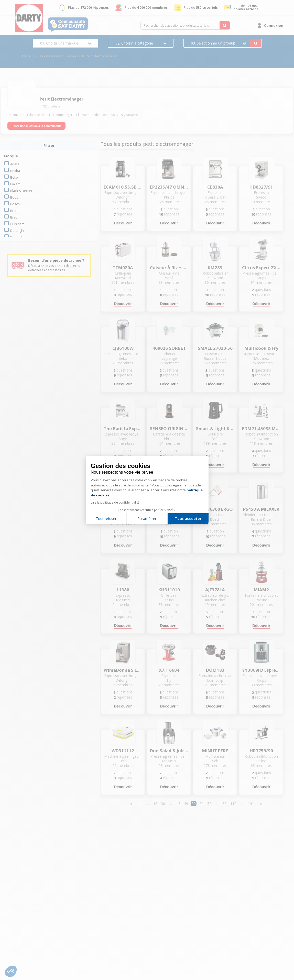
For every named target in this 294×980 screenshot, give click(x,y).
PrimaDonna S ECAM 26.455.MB (123, 670)
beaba (15, 171)
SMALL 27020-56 (215, 348)
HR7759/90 (261, 751)
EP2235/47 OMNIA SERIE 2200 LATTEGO (169, 187)
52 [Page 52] (209, 804)
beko (14, 177)
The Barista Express (123, 429)
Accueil (27, 56)
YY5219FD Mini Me (123, 509)
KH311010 (169, 590)
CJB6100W (123, 348)
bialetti (15, 184)
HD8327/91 (261, 187)
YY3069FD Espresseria (261, 670)
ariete (15, 164)
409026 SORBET (169, 348)
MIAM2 (261, 590)
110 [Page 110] (233, 804)
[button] (131, 804)
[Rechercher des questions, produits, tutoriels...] (225, 25)
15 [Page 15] (155, 804)
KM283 (215, 268)
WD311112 (123, 751)
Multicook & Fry (261, 348)
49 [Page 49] (186, 804)
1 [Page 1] (140, 804)
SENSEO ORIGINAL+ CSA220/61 (169, 429)
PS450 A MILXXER (261, 509)
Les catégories (49, 56)
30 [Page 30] (163, 804)
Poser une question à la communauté (36, 126)
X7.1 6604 (169, 670)
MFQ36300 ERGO (215, 509)
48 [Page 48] (178, 804)
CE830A (215, 187)
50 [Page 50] (194, 804)
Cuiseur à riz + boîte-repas (169, 268)
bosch (15, 204)
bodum (16, 197)
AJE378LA (215, 590)
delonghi (17, 231)
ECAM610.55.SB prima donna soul (123, 187)
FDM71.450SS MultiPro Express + (261, 429)
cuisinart (17, 224)
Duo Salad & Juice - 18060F (169, 751)
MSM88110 (169, 509)
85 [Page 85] (225, 804)
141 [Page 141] (251, 804)
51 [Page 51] (202, 804)
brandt (15, 211)
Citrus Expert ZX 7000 (261, 268)
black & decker (21, 191)
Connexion (274, 25)
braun (15, 217)
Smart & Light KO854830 (215, 429)
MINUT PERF (215, 751)
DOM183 (215, 670)
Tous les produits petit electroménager (147, 144)
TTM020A (123, 268)
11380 (123, 590)
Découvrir (123, 223)
